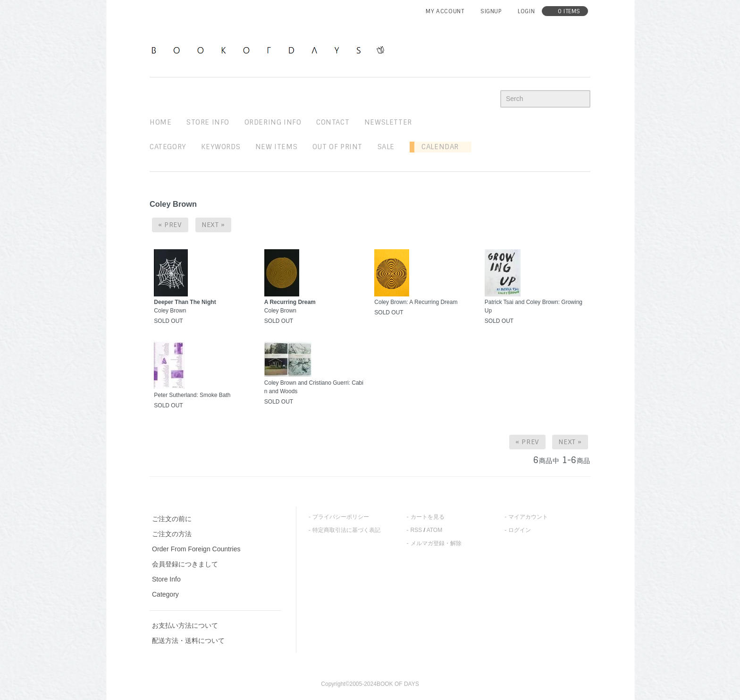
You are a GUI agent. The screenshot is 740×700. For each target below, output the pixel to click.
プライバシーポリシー (341, 517)
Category (168, 147)
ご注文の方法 (172, 534)
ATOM (435, 530)
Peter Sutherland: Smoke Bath (192, 395)
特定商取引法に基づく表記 (346, 530)
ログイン (520, 530)
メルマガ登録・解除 (436, 543)
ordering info (273, 122)
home (160, 122)
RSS (416, 530)
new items (276, 147)
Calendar (437, 147)
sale (386, 147)
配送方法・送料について (188, 641)
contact (333, 122)
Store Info (166, 579)
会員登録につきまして (185, 564)
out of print (337, 147)
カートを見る (428, 517)
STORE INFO (208, 122)
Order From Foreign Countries (196, 549)
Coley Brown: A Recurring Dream (416, 302)
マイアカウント (528, 517)
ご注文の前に (172, 519)
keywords (221, 147)
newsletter (388, 122)
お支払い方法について (185, 625)
